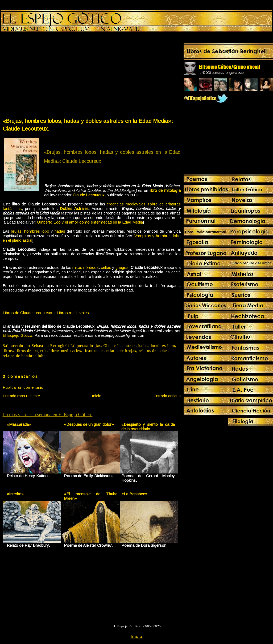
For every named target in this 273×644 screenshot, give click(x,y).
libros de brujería (31, 351)
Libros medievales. (73, 313)
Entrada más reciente (21, 396)
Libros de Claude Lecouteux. (28, 313)
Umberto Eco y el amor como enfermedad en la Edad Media (90, 222)
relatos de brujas (121, 351)
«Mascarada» (19, 424)
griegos (122, 267)
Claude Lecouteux (89, 195)
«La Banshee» (134, 494)
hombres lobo (37, 231)
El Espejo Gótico (17, 335)
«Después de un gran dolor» (89, 424)
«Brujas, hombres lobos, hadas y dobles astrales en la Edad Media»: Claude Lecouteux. (88, 125)
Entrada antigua (167, 396)
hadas (60, 231)
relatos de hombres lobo (24, 356)
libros (8, 351)
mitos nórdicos (86, 267)
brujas (16, 231)
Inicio (97, 396)
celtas (106, 267)
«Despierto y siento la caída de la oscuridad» (148, 427)
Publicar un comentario (23, 387)
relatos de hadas (153, 351)
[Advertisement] (47, 76)
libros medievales (65, 351)
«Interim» (15, 494)
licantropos (94, 351)
